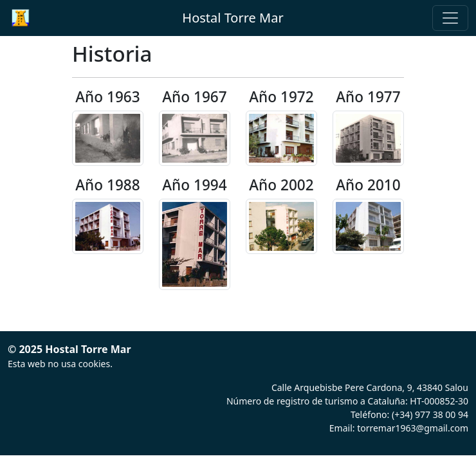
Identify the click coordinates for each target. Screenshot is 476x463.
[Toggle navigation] (450, 18)
